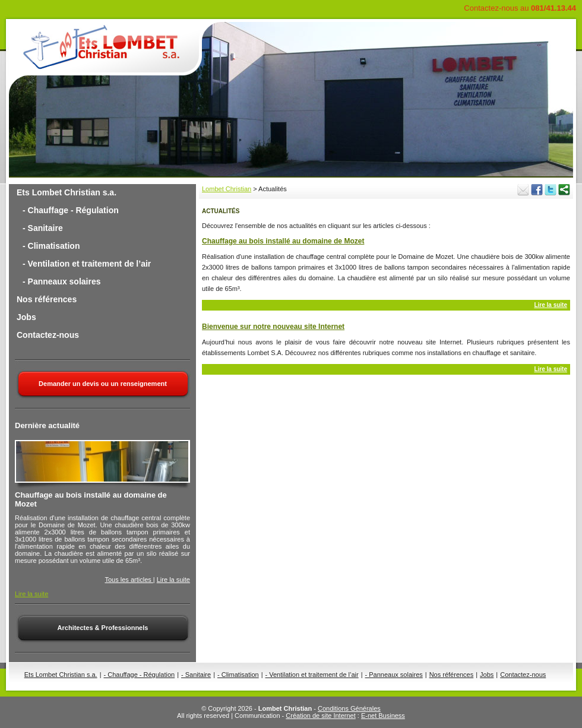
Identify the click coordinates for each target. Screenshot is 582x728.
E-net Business (383, 716)
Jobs (26, 317)
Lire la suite (173, 580)
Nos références (47, 299)
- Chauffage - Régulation (71, 210)
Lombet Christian (227, 189)
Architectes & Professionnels (103, 628)
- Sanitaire (43, 228)
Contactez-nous (48, 335)
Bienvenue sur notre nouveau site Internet (273, 327)
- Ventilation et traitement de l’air (87, 264)
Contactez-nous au (520, 8)
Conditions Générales (349, 708)
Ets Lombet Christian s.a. (67, 192)
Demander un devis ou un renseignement (103, 384)
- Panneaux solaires (62, 281)
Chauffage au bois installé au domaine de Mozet (283, 241)
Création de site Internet (320, 716)
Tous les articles (129, 580)
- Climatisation (51, 246)
